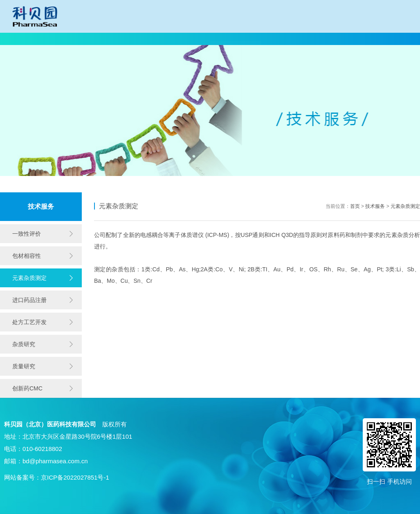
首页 (355, 206)
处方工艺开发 (29, 322)
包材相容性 (27, 256)
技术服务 (236, 39)
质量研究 (24, 366)
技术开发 (184, 39)
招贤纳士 (339, 39)
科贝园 (81, 39)
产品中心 (287, 39)
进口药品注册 (29, 300)
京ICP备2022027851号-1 (75, 477)
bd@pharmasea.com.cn (55, 461)
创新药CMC (27, 388)
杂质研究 (24, 344)
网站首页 (30, 39)
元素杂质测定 (29, 278)
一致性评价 (133, 39)
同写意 (390, 39)
